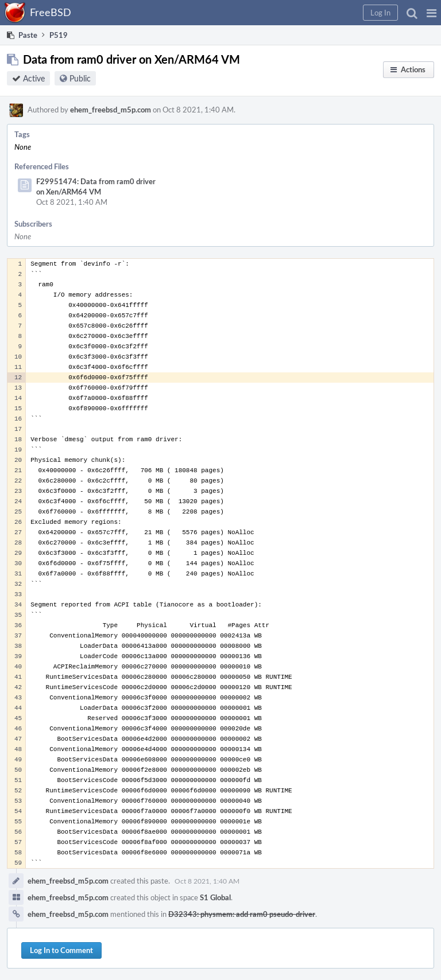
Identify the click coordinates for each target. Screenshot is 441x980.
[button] (432, 13)
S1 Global (215, 897)
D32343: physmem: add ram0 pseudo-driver (242, 914)
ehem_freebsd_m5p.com (111, 110)
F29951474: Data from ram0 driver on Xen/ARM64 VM (96, 186)
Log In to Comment (61, 950)
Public (80, 78)
